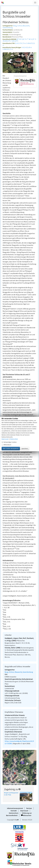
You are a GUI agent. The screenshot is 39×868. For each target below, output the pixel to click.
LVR (17, 820)
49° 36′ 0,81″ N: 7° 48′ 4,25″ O (26, 39)
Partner (29, 808)
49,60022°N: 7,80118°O (10, 41)
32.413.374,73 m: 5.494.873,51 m (19, 44)
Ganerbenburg (8, 28)
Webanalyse (6, 445)
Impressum (24, 811)
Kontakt (14, 811)
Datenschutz (14, 813)
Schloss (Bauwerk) (23, 26)
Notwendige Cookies (9, 442)
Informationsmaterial (15, 808)
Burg (15, 26)
